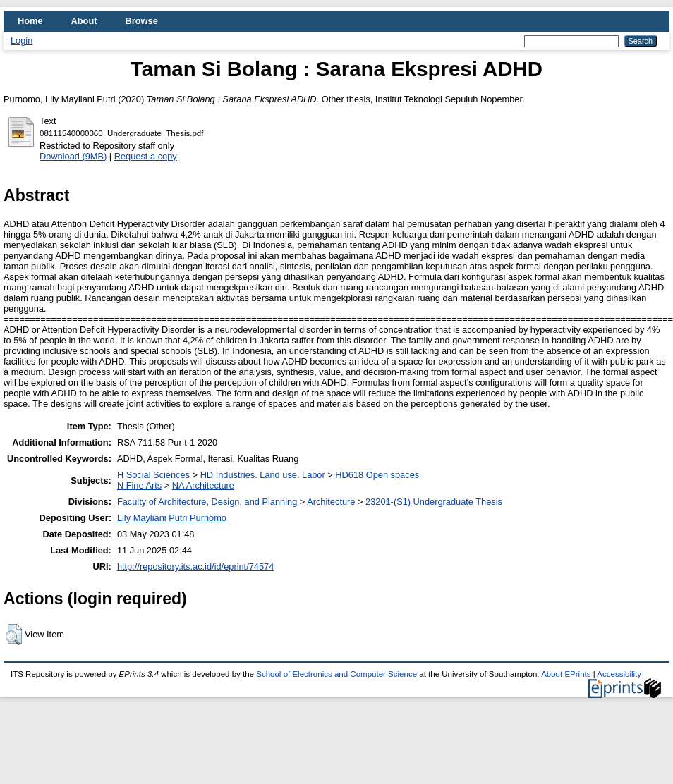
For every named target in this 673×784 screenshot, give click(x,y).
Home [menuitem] (30, 21)
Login (22, 41)
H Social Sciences (153, 475)
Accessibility (619, 674)
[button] (14, 635)
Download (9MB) (73, 156)
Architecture (331, 502)
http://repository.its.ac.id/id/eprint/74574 (195, 566)
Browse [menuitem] (142, 21)
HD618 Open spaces (377, 475)
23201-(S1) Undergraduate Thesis (434, 502)
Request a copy (146, 156)
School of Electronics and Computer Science (336, 674)
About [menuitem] (84, 21)
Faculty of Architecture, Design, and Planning (207, 502)
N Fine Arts (139, 485)
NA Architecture (203, 485)
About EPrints (566, 674)
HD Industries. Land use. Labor (263, 475)
